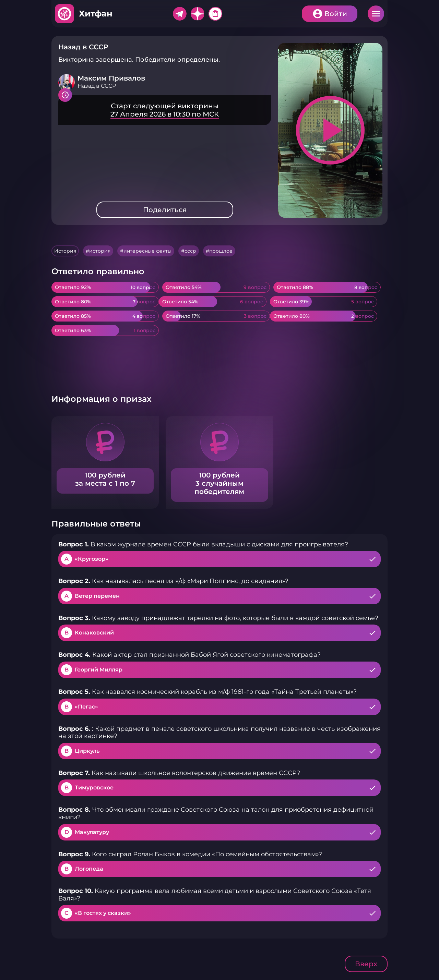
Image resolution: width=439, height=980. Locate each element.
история (100, 251)
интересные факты (147, 251)
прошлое (221, 251)
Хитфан (96, 14)
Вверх (366, 964)
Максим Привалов (111, 78)
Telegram (180, 14)
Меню (376, 14)
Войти (336, 14)
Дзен (198, 14)
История (65, 251)
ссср (190, 251)
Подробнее (165, 110)
